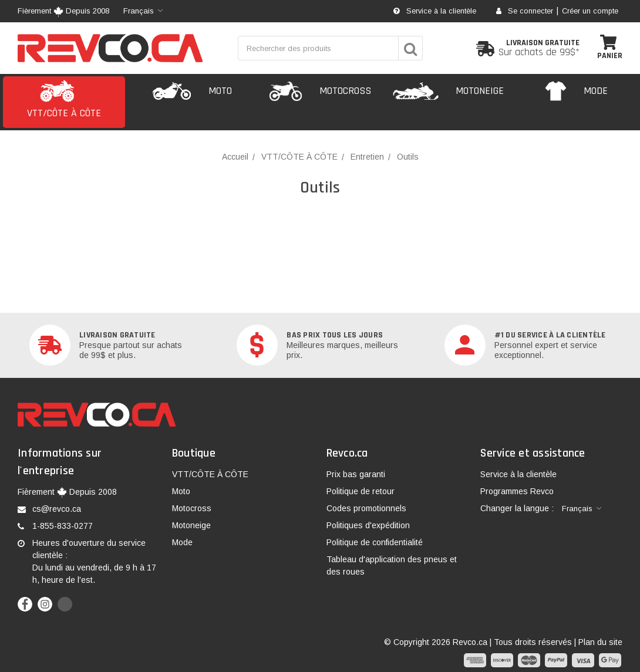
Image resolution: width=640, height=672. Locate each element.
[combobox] (143, 11)
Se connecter (525, 11)
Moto (181, 491)
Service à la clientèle (435, 11)
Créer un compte (590, 11)
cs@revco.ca (57, 509)
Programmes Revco (517, 491)
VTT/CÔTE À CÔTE (210, 474)
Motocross (192, 508)
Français (139, 11)
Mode (182, 542)
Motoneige (191, 525)
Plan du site (600, 642)
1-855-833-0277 (63, 526)
